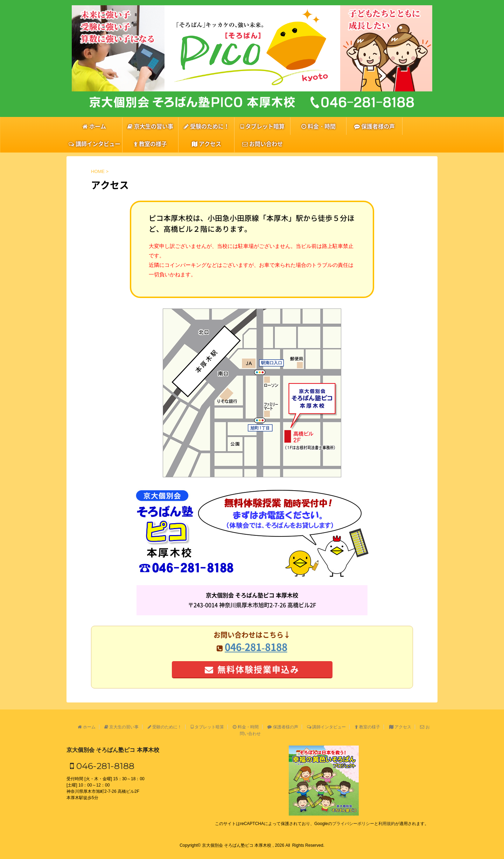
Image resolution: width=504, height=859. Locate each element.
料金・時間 (318, 126)
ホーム (94, 126)
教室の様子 (150, 144)
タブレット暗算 (262, 126)
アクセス (206, 144)
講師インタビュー (94, 144)
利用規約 (387, 824)
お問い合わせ (262, 144)
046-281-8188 (102, 766)
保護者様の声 (374, 126)
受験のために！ (206, 126)
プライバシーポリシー (353, 824)
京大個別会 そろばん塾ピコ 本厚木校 (113, 750)
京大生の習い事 (150, 126)
